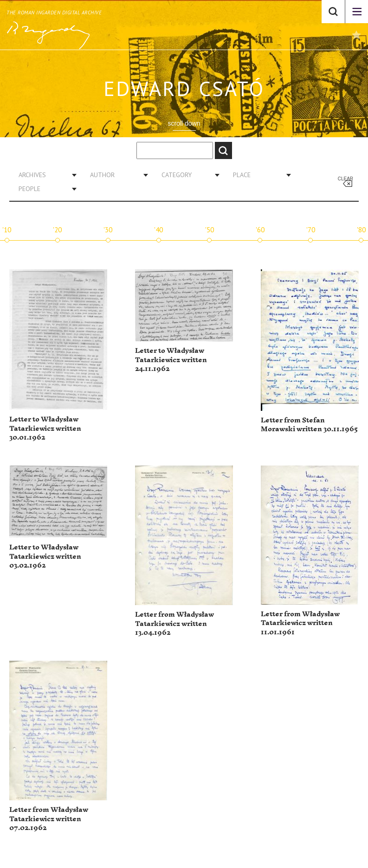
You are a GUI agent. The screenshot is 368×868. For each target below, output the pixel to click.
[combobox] (44, 175)
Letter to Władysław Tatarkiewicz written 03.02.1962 (45, 556)
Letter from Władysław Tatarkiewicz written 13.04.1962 (174, 624)
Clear (345, 179)
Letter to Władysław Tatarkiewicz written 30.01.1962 (45, 428)
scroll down (184, 123)
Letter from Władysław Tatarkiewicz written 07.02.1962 (49, 819)
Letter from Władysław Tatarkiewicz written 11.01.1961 (300, 623)
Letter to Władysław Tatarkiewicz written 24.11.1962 (171, 360)
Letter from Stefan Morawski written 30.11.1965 (309, 425)
